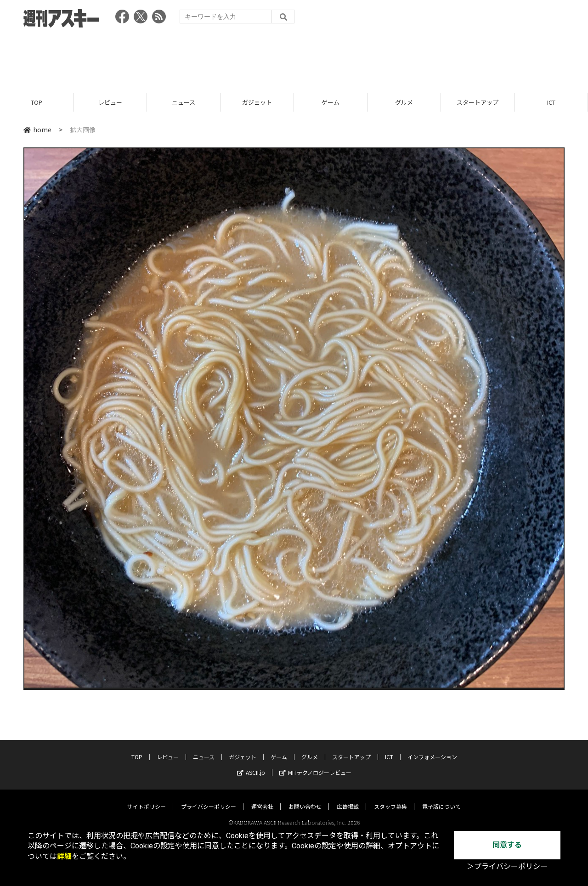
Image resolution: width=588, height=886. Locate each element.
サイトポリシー (147, 798)
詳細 (64, 856)
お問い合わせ (305, 798)
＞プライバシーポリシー (507, 866)
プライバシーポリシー (209, 798)
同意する (507, 845)
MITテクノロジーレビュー (315, 764)
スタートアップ (478, 102)
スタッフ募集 (390, 798)
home (37, 130)
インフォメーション (432, 748)
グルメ (404, 102)
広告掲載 (348, 798)
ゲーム (331, 102)
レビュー (110, 102)
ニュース (184, 102)
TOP (37, 102)
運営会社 (262, 798)
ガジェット (257, 102)
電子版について (441, 798)
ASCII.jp (251, 764)
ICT (551, 102)
